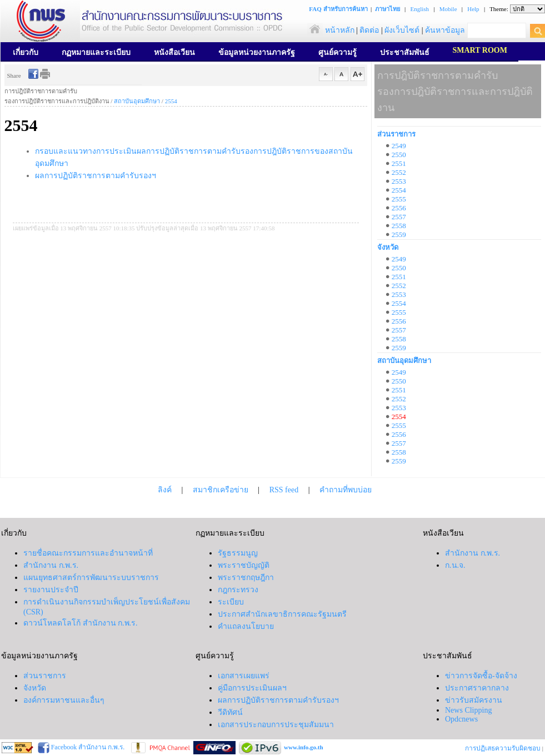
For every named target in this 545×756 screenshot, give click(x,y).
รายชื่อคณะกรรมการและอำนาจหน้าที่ (88, 553)
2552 (399, 172)
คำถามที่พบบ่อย (346, 490)
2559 (399, 235)
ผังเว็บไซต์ (402, 30)
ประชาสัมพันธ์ (405, 52)
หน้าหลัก (331, 30)
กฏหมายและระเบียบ (96, 52)
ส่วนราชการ (396, 134)
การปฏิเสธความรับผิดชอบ (503, 748)
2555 (399, 199)
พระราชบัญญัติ (244, 565)
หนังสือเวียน (174, 52)
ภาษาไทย (387, 9)
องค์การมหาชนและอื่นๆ (64, 700)
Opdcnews (461, 719)
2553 (399, 181)
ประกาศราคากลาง (477, 688)
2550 (399, 155)
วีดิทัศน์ (230, 712)
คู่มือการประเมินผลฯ (252, 688)
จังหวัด (388, 247)
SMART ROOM (480, 50)
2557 (399, 217)
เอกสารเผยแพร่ (244, 676)
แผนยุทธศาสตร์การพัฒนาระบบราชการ (91, 578)
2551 (399, 163)
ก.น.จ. (455, 565)
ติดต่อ (369, 30)
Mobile (448, 9)
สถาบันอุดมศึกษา (137, 101)
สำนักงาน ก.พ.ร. (51, 565)
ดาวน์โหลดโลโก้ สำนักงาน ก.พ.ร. (81, 623)
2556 (399, 208)
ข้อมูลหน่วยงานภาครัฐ (257, 52)
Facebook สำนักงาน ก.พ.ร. (87, 747)
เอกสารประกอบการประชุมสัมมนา (276, 725)
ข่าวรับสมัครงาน (474, 700)
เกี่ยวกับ (26, 52)
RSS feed (284, 490)
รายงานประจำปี (51, 590)
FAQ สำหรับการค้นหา (338, 9)
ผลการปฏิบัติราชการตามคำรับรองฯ (96, 176)
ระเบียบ (231, 602)
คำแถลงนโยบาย (246, 626)
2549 (399, 146)
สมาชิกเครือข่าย (221, 490)
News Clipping (468, 710)
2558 (399, 226)
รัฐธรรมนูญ (238, 553)
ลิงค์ (165, 490)
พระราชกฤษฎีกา (246, 578)
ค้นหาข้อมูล (445, 30)
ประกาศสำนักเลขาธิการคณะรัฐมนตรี (282, 614)
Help (473, 9)
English (419, 9)
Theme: (499, 9)
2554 (171, 101)
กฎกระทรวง (238, 590)
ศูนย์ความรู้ (337, 52)
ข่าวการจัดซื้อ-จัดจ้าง (481, 676)
